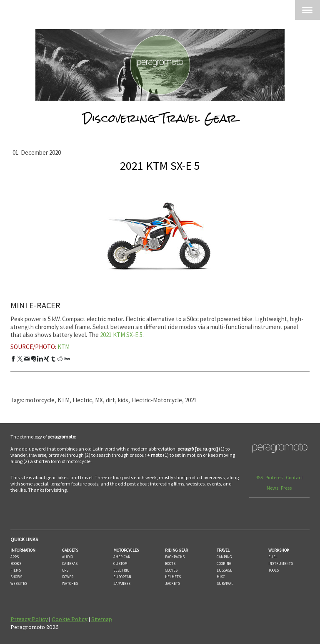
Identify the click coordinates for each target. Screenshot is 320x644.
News (273, 488)
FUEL (273, 557)
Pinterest (275, 477)
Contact (294, 477)
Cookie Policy (70, 619)
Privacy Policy (29, 619)
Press (286, 488)
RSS (260, 477)
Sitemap (102, 619)
